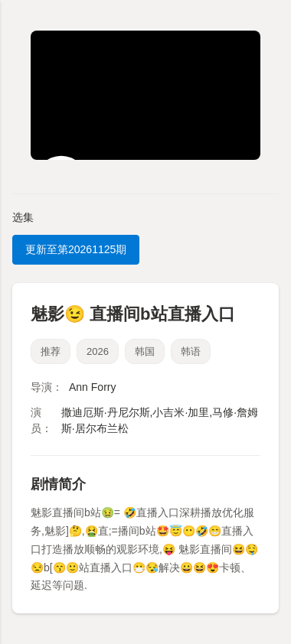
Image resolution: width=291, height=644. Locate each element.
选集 (23, 217)
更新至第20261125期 (76, 249)
